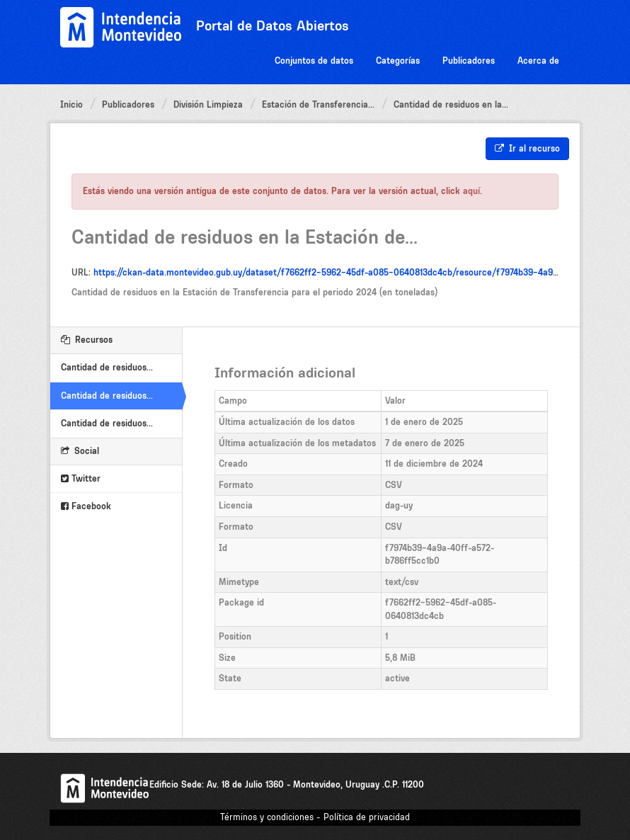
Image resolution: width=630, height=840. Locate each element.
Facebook (86, 506)
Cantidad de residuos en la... (451, 104)
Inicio (71, 104)
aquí (471, 191)
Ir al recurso (527, 148)
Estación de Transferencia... (318, 104)
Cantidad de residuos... (107, 367)
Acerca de (538, 61)
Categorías (398, 61)
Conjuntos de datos (314, 61)
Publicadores (469, 61)
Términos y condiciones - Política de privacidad (315, 817)
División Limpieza (208, 104)
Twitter (81, 478)
